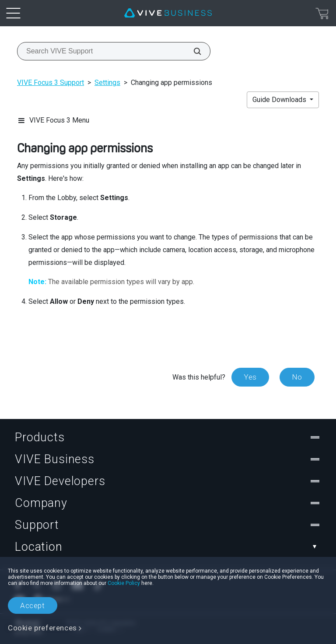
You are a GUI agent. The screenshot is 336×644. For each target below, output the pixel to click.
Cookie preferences (42, 628)
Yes (250, 377)
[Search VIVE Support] (192, 51)
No (297, 377)
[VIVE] (168, 13)
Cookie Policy (124, 583)
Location (168, 547)
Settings (107, 83)
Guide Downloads (280, 100)
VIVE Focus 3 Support (51, 83)
